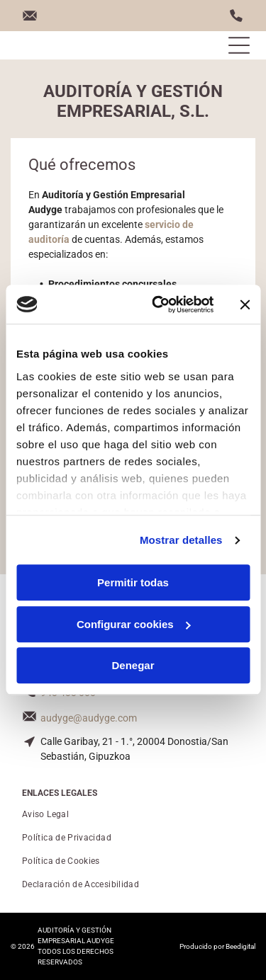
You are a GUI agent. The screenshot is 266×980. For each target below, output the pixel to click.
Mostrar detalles (181, 540)
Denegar (133, 666)
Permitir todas (133, 583)
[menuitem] (133, 815)
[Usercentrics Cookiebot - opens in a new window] (159, 304)
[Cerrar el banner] (245, 304)
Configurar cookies (134, 624)
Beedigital (240, 946)
